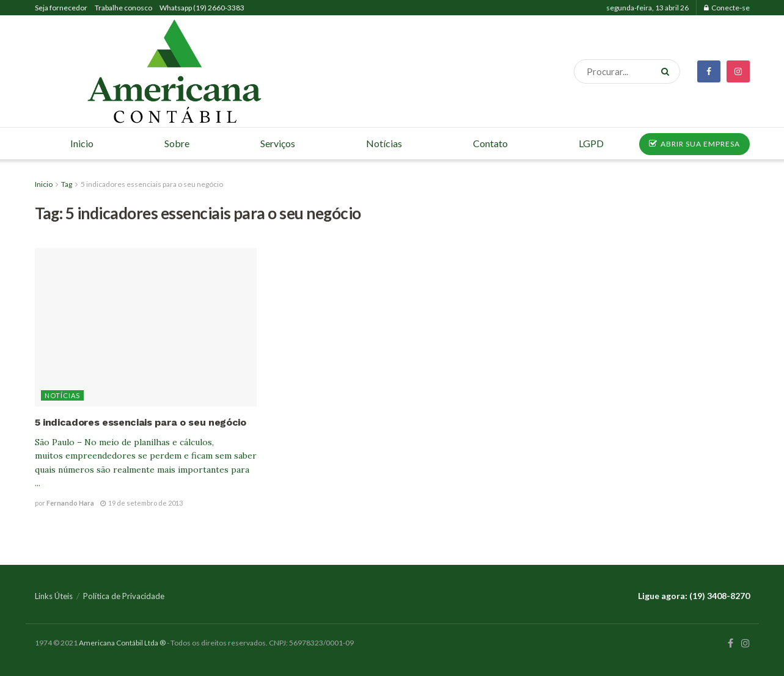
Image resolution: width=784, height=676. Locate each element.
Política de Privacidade (124, 596)
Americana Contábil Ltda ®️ (122, 643)
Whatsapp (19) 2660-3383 (202, 8)
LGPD (591, 143)
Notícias (62, 395)
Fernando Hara (70, 503)
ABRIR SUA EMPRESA (694, 144)
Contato (490, 143)
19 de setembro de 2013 (141, 503)
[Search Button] (668, 71)
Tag (67, 184)
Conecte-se (727, 8)
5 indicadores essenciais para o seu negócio (152, 184)
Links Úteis (54, 596)
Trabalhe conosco (123, 8)
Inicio (44, 184)
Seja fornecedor (61, 8)
